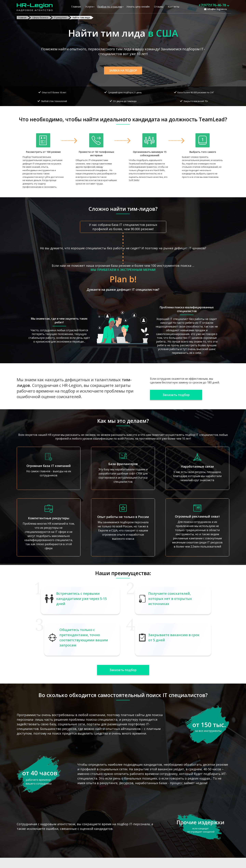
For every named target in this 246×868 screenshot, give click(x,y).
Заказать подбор (176, 395)
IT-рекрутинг (60, 18)
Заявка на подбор (123, 70)
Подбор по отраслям (110, 7)
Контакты (173, 7)
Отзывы (159, 7)
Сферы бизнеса (40, 18)
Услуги (89, 7)
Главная (76, 7)
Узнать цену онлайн (138, 7)
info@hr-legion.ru (217, 9)
